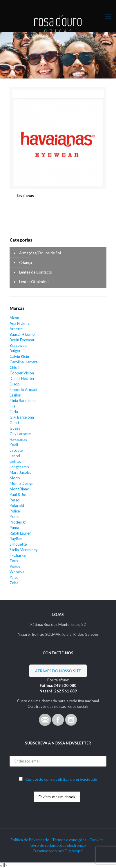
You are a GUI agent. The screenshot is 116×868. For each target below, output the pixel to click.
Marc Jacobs (20, 472)
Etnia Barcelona (23, 401)
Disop (15, 384)
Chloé (14, 367)
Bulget (15, 351)
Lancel (15, 456)
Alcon (14, 318)
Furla (14, 412)
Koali (14, 445)
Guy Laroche (20, 434)
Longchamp (19, 467)
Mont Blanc (19, 489)
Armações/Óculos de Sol (40, 253)
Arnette (16, 329)
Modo (15, 478)
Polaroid (17, 506)
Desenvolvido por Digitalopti (58, 851)
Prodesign (18, 522)
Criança (26, 262)
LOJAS (58, 615)
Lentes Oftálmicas (34, 282)
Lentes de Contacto (36, 272)
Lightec (16, 461)
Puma (14, 528)
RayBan (16, 539)
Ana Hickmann (22, 323)
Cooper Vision (22, 373)
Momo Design (21, 483)
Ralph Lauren (20, 533)
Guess (15, 428)
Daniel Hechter (22, 378)
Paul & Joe (18, 494)
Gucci (14, 423)
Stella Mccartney (24, 550)
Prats (14, 517)
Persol (15, 500)
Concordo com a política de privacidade (61, 779)
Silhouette (18, 544)
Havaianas (25, 196)
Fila (12, 406)
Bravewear (19, 345)
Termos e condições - (71, 840)
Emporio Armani (23, 390)
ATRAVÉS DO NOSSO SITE (58, 671)
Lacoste (16, 450)
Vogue (15, 566)
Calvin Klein (19, 356)
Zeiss (14, 583)
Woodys (17, 572)
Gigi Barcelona (22, 417)
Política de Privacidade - (31, 840)
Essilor (15, 395)
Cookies (96, 840)
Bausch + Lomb (22, 334)
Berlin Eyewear (22, 340)
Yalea (14, 577)
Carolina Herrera (24, 362)
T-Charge (18, 555)
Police (15, 511)
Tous (14, 561)
